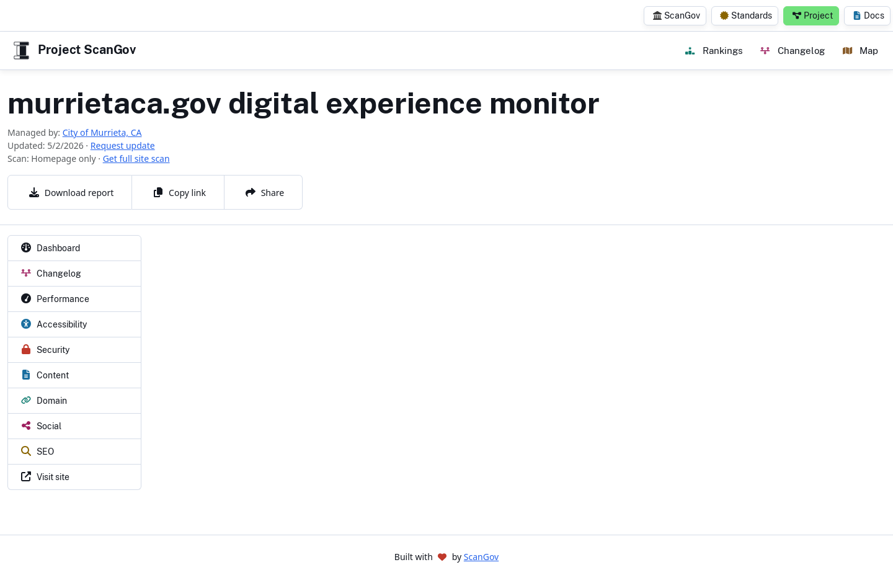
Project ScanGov (73, 51)
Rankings (714, 50)
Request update (123, 145)
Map (860, 50)
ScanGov (677, 16)
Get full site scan (136, 158)
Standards (746, 16)
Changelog (792, 50)
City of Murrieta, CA (102, 132)
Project (813, 16)
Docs (869, 16)
